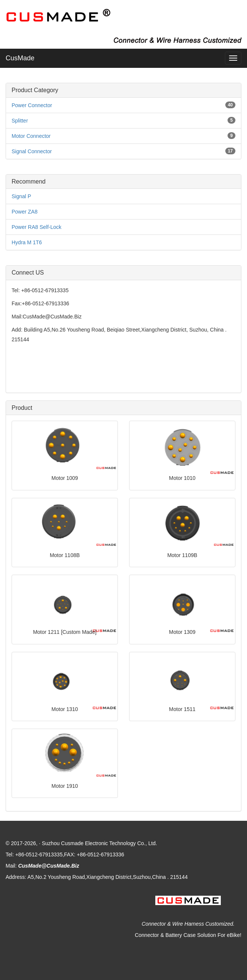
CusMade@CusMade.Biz (48, 866)
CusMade (20, 58)
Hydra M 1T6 (27, 242)
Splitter (20, 121)
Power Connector (32, 105)
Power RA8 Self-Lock (36, 227)
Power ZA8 (25, 212)
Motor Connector (31, 136)
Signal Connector (32, 151)
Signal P (21, 196)
